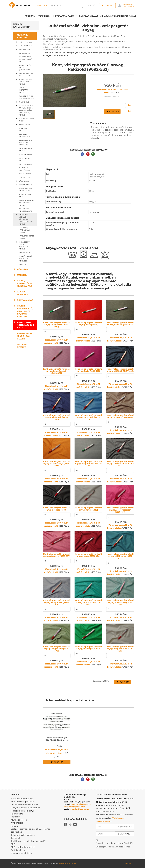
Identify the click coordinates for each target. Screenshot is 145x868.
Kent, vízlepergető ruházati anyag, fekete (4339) (57, 509)
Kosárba (113, 111)
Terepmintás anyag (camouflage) (26, 67)
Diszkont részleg (22, 346)
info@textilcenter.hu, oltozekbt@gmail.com (77, 805)
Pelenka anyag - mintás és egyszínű (27, 143)
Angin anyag (25, 53)
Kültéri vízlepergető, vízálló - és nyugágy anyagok (23, 311)
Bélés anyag (23, 125)
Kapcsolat (16, 817)
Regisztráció (129, 6)
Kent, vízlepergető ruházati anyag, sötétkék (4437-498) (120, 370)
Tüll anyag (22, 181)
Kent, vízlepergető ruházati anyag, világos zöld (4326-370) (57, 649)
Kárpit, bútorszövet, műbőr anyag (23, 283)
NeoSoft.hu (130, 863)
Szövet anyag (23, 42)
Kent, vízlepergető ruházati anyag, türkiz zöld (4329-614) (88, 602)
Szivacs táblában (21, 293)
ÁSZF (13, 844)
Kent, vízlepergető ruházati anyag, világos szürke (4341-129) (88, 464)
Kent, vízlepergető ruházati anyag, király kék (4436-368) (57, 417)
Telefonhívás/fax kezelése (23, 835)
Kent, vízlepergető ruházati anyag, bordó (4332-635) (88, 555)
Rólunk (14, 826)
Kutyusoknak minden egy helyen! (25, 336)
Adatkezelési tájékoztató (22, 802)
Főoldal (30, 16)
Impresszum (17, 814)
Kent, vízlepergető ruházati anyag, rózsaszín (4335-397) (57, 555)
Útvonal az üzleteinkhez (22, 853)
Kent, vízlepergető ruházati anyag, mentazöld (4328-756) (120, 602)
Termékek (41, 5)
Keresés (91, 5)
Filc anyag (22, 102)
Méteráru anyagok (64, 16)
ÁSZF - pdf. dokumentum (23, 847)
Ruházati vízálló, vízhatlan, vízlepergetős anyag (108, 16)
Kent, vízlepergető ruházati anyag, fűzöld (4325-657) (88, 648)
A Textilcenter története (22, 799)
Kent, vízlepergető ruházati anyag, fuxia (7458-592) (88, 370)
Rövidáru (20, 269)
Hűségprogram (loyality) (22, 811)
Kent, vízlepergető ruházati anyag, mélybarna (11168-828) (57, 325)
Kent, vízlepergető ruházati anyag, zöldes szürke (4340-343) (120, 464)
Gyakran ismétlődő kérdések (24, 805)
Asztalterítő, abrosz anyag (26, 210)
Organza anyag (26, 178)
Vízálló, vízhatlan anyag (25, 230)
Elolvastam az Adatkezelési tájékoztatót (114, 843)
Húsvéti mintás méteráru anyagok (26, 258)
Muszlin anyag (26, 174)
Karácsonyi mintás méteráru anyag (23, 245)
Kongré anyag (26, 155)
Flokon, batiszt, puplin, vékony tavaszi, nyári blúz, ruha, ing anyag (24, 110)
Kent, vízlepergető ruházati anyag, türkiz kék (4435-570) (88, 417)
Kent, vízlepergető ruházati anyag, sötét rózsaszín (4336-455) (120, 510)
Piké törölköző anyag (27, 150)
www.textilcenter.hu (79, 809)
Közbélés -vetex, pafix (25, 120)
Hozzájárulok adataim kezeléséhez (114, 847)
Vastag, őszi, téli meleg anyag (25, 75)
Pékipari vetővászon (25, 135)
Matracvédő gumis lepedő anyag (26, 59)
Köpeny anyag (26, 164)
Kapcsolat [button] (57, 5)
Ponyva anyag (23, 300)
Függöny (20, 275)
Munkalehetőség (19, 820)
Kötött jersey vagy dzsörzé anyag (24, 82)
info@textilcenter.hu (67, 863)
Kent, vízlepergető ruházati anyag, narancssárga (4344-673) (57, 464)
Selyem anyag (23, 46)
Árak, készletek (18, 850)
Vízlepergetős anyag (27, 237)
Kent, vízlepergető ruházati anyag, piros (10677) (88, 324)
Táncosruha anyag (25, 196)
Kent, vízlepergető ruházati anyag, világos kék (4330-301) (57, 602)
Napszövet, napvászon (24, 169)
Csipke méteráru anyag (24, 90)
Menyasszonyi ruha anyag (26, 190)
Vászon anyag (24, 49)
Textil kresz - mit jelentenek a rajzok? (28, 841)
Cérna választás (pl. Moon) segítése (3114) (57, 739)
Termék (108, 6)
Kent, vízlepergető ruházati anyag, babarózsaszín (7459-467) (57, 371)
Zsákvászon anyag (25, 129)
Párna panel (25, 253)
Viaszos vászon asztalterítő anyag (26, 203)
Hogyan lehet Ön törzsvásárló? (25, 808)
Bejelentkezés (129, 5)
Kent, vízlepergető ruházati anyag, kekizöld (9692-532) (120, 324)
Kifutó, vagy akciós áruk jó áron (24, 325)
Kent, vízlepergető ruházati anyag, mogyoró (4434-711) (120, 416)
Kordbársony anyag (26, 159)
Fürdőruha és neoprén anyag (26, 97)
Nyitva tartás (17, 823)
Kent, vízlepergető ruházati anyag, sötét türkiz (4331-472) (120, 556)
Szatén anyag (23, 185)
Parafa (22, 265)
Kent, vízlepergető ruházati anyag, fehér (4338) (88, 509)
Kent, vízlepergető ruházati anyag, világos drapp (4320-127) (120, 649)
